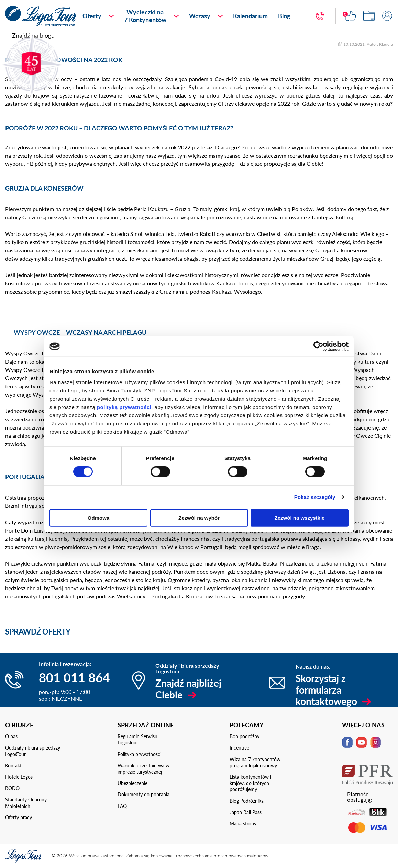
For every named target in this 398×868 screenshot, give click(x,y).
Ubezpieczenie (132, 783)
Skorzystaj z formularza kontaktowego (326, 690)
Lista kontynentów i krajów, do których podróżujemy (250, 783)
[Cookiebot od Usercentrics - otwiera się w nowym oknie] (318, 346)
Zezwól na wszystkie (300, 518)
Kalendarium (250, 16)
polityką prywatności (124, 407)
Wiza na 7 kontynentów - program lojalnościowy (257, 762)
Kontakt (13, 766)
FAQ (122, 806)
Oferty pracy (19, 817)
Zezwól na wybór (199, 518)
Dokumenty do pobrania (143, 794)
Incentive (239, 748)
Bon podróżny (245, 736)
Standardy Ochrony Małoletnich (26, 803)
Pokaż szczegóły (315, 497)
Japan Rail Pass (246, 812)
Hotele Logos (19, 777)
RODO (12, 788)
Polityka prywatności (139, 754)
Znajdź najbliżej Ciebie (188, 689)
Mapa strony (243, 824)
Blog (284, 16)
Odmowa (98, 518)
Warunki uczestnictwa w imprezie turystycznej (143, 769)
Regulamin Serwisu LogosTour (137, 739)
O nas (11, 736)
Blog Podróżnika (247, 801)
